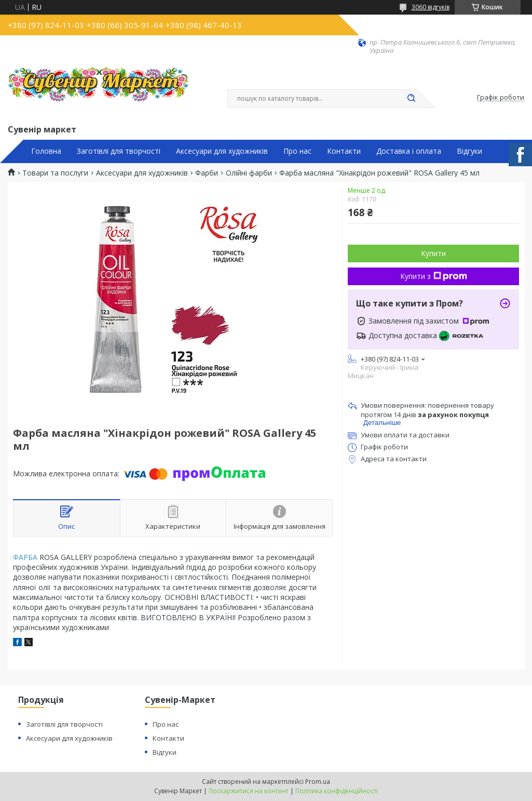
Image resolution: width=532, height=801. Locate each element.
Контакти (344, 151)
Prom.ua (318, 782)
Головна (46, 151)
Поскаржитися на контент (249, 791)
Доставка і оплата (409, 151)
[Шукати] (412, 99)
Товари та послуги (55, 173)
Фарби (207, 173)
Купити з (434, 276)
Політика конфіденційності (337, 791)
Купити (433, 253)
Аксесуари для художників (222, 151)
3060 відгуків (431, 7)
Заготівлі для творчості (119, 151)
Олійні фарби (249, 173)
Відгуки (469, 151)
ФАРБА (25, 557)
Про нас (297, 151)
